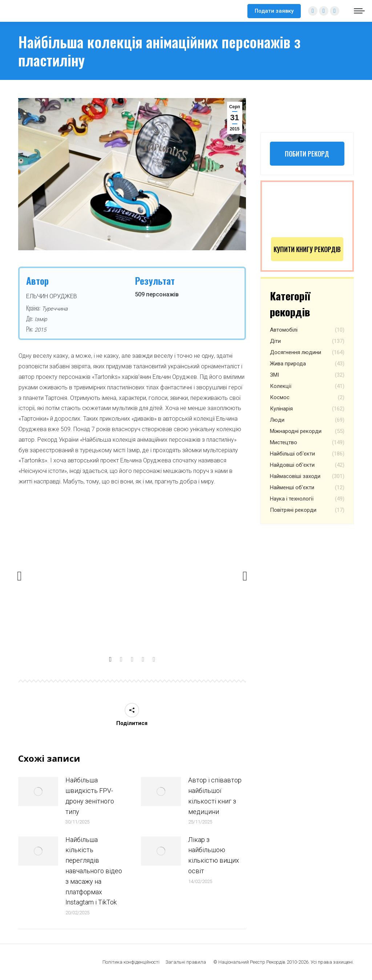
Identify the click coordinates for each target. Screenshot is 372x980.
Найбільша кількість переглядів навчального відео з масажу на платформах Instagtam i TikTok (94, 871)
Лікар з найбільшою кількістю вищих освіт (214, 855)
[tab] (110, 658)
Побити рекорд (307, 154)
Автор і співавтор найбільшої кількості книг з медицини (215, 796)
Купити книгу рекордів (307, 249)
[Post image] (38, 791)
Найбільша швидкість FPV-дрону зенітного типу (90, 796)
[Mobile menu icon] (359, 11)
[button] (20, 576)
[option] (132, 573)
